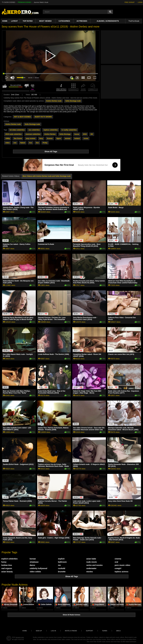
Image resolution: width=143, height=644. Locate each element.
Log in (53, 631)
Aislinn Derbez (50, 134)
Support (89, 631)
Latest (14, 21)
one (15, 143)
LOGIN (140, 2)
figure (59, 138)
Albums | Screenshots (108, 21)
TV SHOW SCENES (9, 2)
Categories (64, 21)
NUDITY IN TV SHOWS (43, 117)
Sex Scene (18, 138)
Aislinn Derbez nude (54, 101)
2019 (85, 134)
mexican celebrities (33, 134)
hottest (77, 138)
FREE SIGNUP (130, 2)
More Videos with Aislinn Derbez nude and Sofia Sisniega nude (47, 176)
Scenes (50, 138)
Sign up (39, 631)
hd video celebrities (17, 130)
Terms (105, 631)
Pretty (45, 143)
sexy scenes (31, 138)
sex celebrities (34, 130)
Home (5, 21)
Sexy (41, 138)
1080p (8, 138)
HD (92, 134)
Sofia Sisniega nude (73, 101)
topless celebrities (51, 130)
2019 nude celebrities (13, 134)
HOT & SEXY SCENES (22, 117)
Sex (37, 143)
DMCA (118, 631)
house (77, 134)
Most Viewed (45, 21)
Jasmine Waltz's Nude (41, 2)
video (7, 143)
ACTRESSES (82, 21)
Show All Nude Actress (71, 615)
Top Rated (28, 21)
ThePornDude (134, 21)
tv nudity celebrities (69, 130)
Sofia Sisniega (65, 134)
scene (86, 138)
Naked (23, 143)
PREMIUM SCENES (25, 2)
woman (68, 138)
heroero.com (20, 637)
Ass (31, 143)
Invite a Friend (71, 631)
